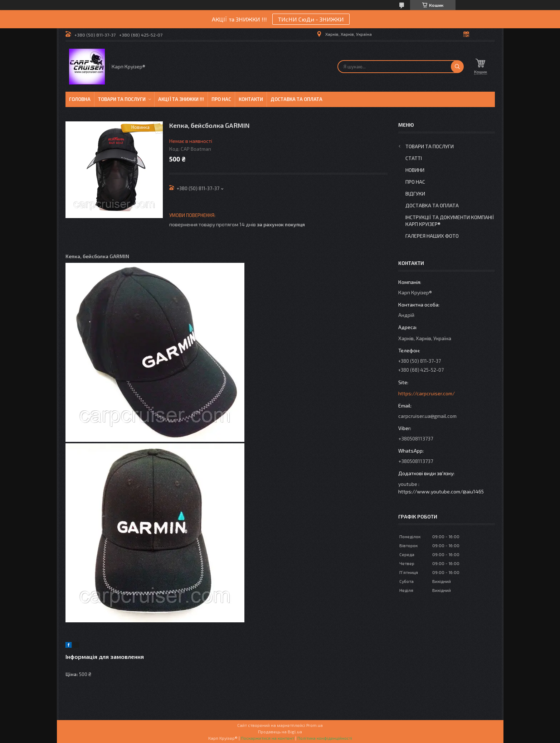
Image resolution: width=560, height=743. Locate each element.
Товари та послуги (122, 99)
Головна (80, 99)
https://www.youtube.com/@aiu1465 (441, 491)
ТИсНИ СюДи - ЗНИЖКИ (311, 19)
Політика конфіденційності (325, 738)
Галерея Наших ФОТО (432, 236)
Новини (415, 170)
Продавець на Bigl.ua (280, 732)
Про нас (221, 99)
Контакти (251, 99)
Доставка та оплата (296, 99)
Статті (414, 158)
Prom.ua (315, 725)
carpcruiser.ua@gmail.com (427, 416)
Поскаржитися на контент (267, 738)
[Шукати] (457, 67)
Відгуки (415, 194)
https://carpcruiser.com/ (427, 393)
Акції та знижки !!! (181, 99)
